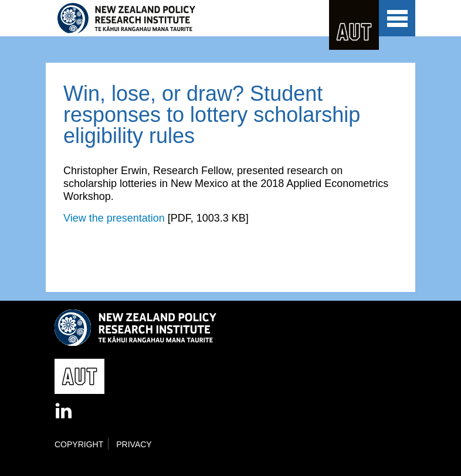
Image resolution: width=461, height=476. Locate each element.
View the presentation (114, 218)
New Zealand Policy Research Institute (159, 18)
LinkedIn (65, 412)
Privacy (134, 444)
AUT (354, 25)
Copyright (79, 444)
